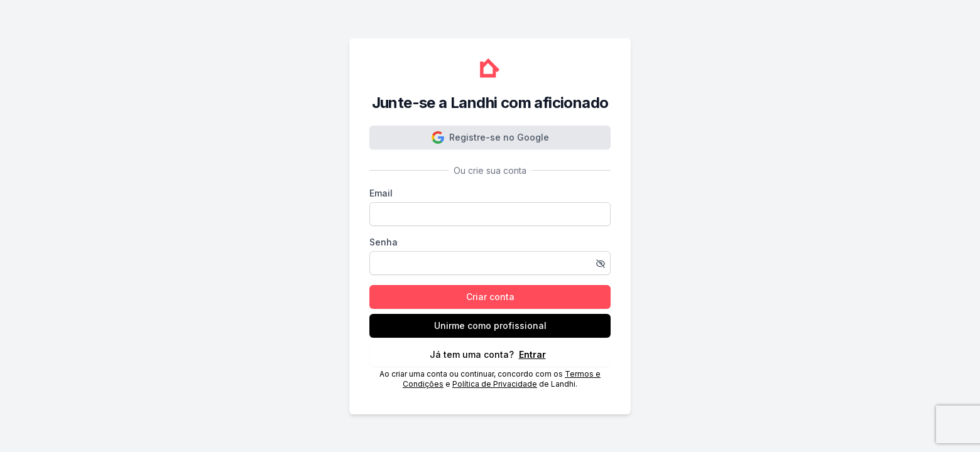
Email (381, 193)
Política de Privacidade (495, 384)
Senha (384, 242)
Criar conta (490, 297)
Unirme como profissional (490, 326)
